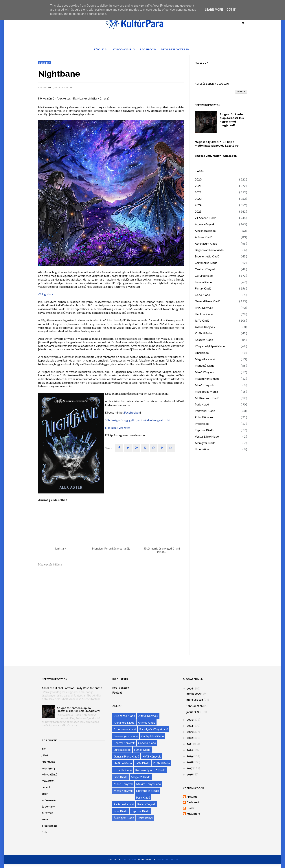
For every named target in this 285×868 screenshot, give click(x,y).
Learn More (214, 10)
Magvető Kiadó (205, 365)
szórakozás (49, 800)
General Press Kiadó (208, 301)
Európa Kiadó (203, 282)
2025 (198, 211)
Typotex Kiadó (204, 430)
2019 (190, 756)
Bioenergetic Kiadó (207, 256)
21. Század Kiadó (206, 218)
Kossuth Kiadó (204, 340)
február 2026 (195, 706)
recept (46, 787)
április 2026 (194, 694)
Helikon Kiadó (204, 314)
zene (45, 819)
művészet (48, 781)
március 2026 (195, 700)
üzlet (45, 832)
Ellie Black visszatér (118, 428)
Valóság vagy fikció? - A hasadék (216, 156)
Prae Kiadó (202, 424)
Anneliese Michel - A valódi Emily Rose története (72, 688)
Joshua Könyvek (205, 327)
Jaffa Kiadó (202, 320)
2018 (190, 762)
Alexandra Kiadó (205, 231)
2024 (198, 205)
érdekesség (49, 826)
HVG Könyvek (204, 308)
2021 (198, 186)
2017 (190, 768)
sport (45, 794)
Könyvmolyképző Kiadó (210, 346)
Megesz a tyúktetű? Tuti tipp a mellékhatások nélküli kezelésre (217, 144)
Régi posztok (121, 688)
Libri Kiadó (202, 353)
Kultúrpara (193, 814)
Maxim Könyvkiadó (207, 378)
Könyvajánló (124, 49)
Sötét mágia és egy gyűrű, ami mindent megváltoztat (138, 420)
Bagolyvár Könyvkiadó (209, 250)
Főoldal (101, 49)
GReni (48, 88)
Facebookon (132, 412)
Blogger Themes (168, 859)
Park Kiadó (202, 404)
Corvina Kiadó (204, 275)
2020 (198, 179)
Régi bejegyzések (175, 49)
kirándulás (48, 762)
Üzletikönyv (203, 449)
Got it (231, 10)
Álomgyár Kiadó (205, 443)
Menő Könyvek (204, 385)
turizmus (47, 813)
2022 (198, 192)
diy (44, 749)
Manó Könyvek (204, 372)
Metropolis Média (206, 391)
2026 (190, 689)
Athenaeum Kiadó (206, 243)
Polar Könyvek (204, 417)
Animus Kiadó (204, 237)
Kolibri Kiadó (203, 333)
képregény (49, 768)
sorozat (45, 63)
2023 (198, 199)
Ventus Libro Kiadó (207, 436)
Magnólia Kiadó (205, 359)
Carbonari (193, 802)
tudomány (48, 807)
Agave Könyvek (205, 224)
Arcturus (192, 797)
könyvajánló (49, 775)
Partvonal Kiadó (205, 411)
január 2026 (194, 712)
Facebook (148, 49)
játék (45, 755)
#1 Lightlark (46, 294)
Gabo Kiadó (202, 295)
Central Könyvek (205, 269)
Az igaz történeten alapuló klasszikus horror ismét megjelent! (232, 120)
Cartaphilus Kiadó (206, 263)
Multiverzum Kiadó (207, 398)
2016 (190, 775)
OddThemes (129, 859)
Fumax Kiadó (203, 288)
